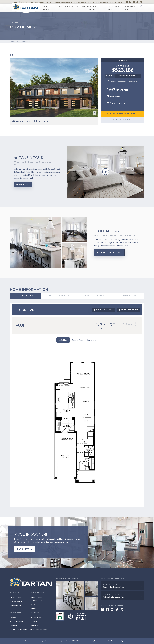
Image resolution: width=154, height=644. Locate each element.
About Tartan (15, 597)
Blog (16, 2)
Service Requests (43, 2)
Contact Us (130, 8)
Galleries (41, 121)
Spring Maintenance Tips (114, 587)
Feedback (35, 625)
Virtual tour (21, 121)
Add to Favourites (123, 120)
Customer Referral (39, 629)
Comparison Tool (104, 310)
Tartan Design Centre (84, 2)
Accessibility (15, 625)
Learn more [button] (24, 549)
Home (12, 42)
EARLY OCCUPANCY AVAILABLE (121, 114)
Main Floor (63, 340)
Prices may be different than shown (123, 81)
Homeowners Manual (63, 2)
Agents (34, 621)
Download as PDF (128, 310)
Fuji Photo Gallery (109, 253)
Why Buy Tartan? (92, 8)
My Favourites (27, 2)
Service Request (16, 621)
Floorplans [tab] (25, 296)
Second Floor (77, 340)
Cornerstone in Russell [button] (127, 76)
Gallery (81, 7)
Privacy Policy (16, 601)
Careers (13, 618)
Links (33, 608)
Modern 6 (123, 60)
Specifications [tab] (95, 296)
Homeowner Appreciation (37, 599)
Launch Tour (23, 184)
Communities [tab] (128, 296)
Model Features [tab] (59, 296)
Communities (66, 7)
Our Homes (47, 8)
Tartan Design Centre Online (109, 2)
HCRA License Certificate (21, 629)
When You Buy (113, 8)
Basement (91, 340)
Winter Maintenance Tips (114, 597)
